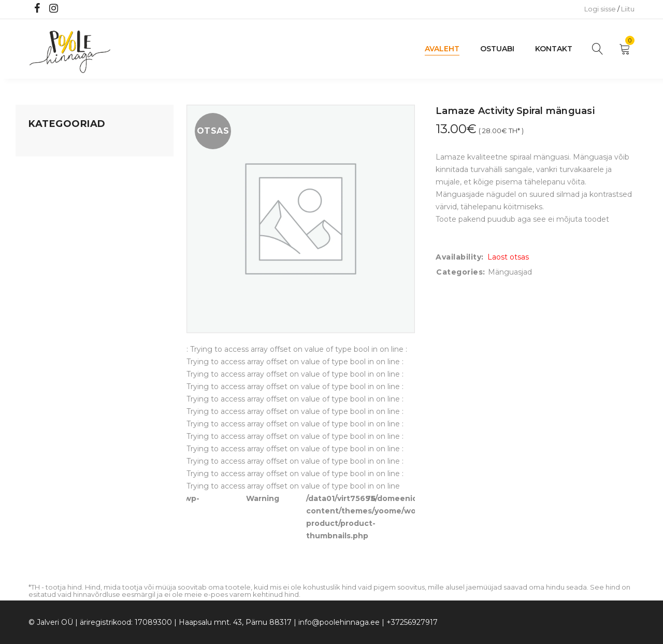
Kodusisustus (52, 185)
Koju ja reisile (52, 165)
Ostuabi (497, 49)
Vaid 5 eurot (50, 303)
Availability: (460, 257)
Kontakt (554, 49)
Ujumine (44, 283)
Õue (36, 244)
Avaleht (442, 49)
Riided (40, 264)
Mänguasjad (51, 146)
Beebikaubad (52, 224)
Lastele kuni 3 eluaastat (71, 205)
